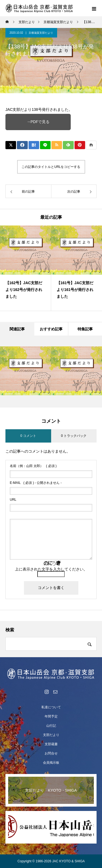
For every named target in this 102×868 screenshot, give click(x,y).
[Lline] (45, 145)
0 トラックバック (74, 436)
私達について (51, 707)
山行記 (51, 726)
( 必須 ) (33, 466)
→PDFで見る (38, 122)
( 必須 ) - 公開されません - (36, 483)
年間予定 (51, 716)
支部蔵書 (51, 744)
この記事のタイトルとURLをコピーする (51, 167)
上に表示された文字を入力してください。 (51, 569)
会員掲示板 (51, 763)
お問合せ (51, 753)
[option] (26, 268)
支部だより (51, 735)
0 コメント (28, 436)
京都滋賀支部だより (41, 33)
